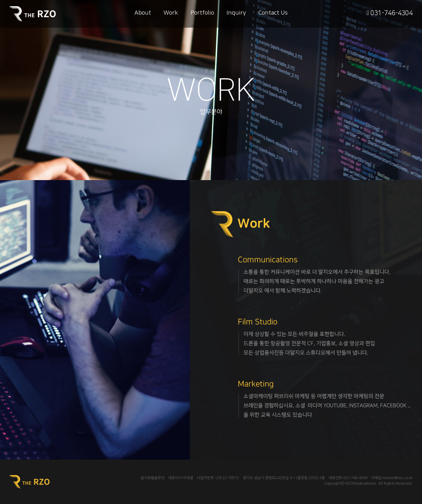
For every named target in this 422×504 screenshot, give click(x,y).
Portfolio (202, 13)
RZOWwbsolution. (361, 484)
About (143, 13)
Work (171, 13)
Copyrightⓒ (334, 484)
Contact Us (273, 13)
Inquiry (236, 13)
